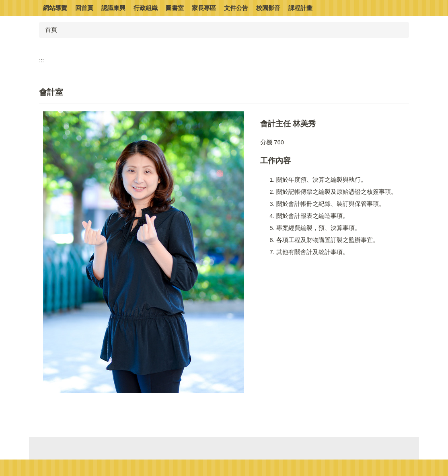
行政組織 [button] (146, 8)
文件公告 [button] (236, 8)
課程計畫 (300, 8)
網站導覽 (55, 8)
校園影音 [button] (268, 8)
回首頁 (84, 8)
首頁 (51, 30)
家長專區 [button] (204, 8)
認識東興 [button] (113, 8)
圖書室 (175, 8)
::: (42, 60)
